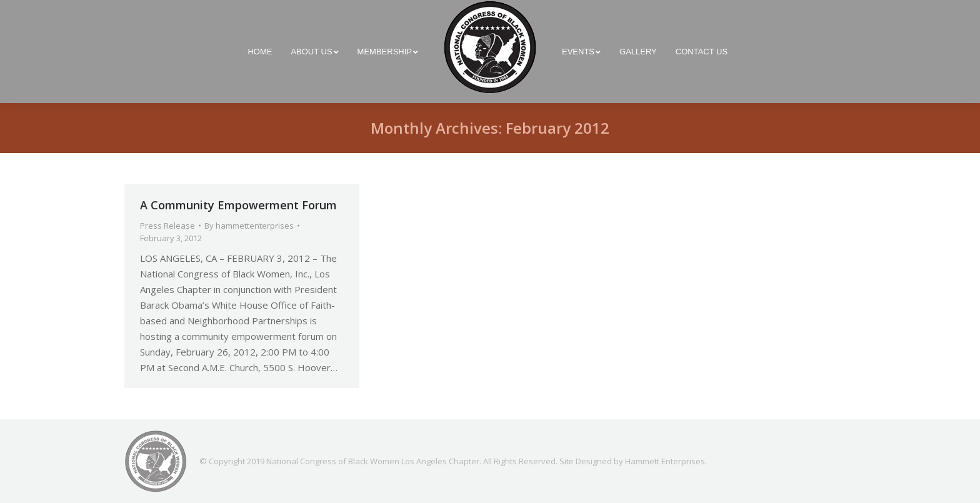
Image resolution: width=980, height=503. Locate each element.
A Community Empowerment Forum (238, 205)
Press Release (167, 226)
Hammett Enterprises (665, 461)
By (249, 226)
